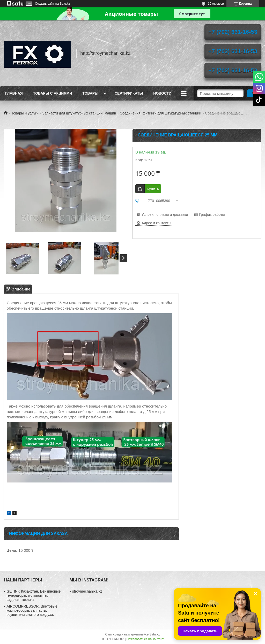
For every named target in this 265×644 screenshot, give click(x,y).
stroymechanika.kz (87, 591)
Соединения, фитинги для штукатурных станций (161, 113)
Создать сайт (45, 4)
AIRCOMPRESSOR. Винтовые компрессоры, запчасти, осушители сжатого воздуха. (32, 610)
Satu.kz (154, 634)
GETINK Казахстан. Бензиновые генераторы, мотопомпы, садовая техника (34, 595)
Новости (162, 93)
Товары (90, 93)
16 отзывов (216, 4)
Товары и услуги (25, 113)
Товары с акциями (53, 93)
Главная (14, 93)
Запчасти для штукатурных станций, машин (79, 113)
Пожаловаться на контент (145, 639)
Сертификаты (129, 93)
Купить (153, 189)
